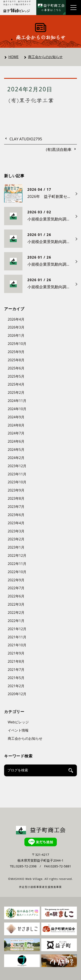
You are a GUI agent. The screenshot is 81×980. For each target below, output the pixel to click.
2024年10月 (17, 409)
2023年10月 (17, 482)
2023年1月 (16, 547)
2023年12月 (17, 466)
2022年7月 (16, 588)
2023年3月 (16, 531)
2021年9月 (16, 653)
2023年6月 (16, 515)
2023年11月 (17, 474)
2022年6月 (16, 596)
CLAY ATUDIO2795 (26, 139)
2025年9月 (16, 352)
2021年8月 (16, 661)
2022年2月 (16, 612)
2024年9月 (16, 417)
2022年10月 (17, 572)
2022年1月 (16, 621)
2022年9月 (16, 580)
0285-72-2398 (26, 866)
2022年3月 (16, 604)
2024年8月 (16, 425)
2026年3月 (16, 327)
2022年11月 (17, 564)
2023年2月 (16, 539)
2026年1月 (16, 335)
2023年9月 (16, 490)
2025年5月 (16, 376)
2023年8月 (16, 498)
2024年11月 (17, 401)
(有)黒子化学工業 (31, 100)
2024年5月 (16, 450)
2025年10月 (17, 344)
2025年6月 (16, 368)
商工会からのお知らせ (45, 57)
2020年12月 (17, 694)
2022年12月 (17, 555)
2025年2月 (16, 392)
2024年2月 (16, 458)
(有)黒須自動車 (59, 150)
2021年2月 (16, 686)
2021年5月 (16, 678)
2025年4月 (16, 384)
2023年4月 (16, 523)
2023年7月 (16, 507)
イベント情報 (18, 730)
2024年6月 (16, 441)
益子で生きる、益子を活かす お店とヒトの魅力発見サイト (17, 3)
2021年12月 (17, 629)
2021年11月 (17, 637)
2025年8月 (16, 360)
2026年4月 (16, 319)
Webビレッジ (18, 722)
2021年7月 (16, 670)
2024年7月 (16, 433)
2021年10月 (17, 645)
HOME (13, 57)
